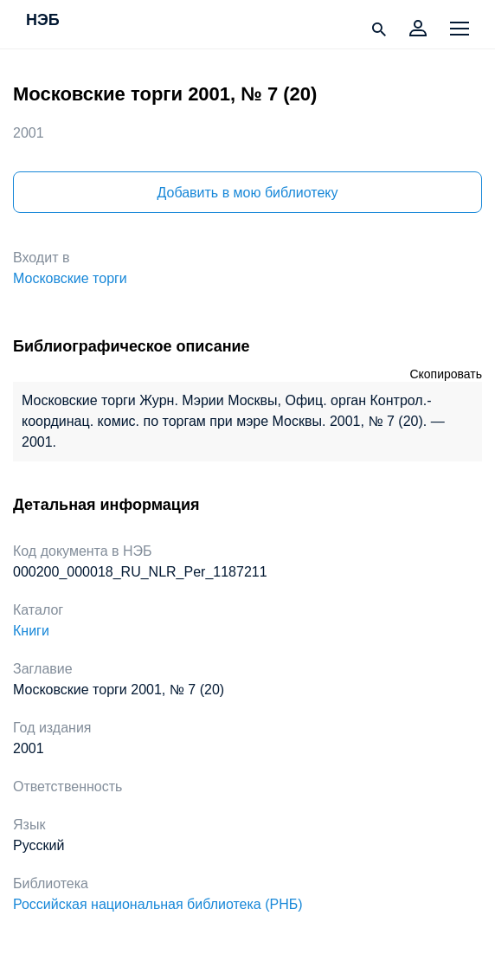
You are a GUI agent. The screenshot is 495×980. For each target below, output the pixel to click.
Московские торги (70, 278)
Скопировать (446, 374)
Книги (31, 631)
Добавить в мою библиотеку (247, 193)
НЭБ (43, 21)
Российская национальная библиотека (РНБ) (158, 904)
